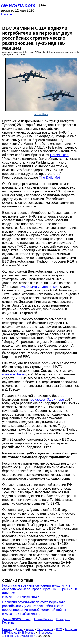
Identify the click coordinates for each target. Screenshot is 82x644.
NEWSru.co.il (11, 633)
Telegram (71, 629)
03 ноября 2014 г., (28, 597)
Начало (7, 629)
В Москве (29, 633)
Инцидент (63, 619)
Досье (19, 629)
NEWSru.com (18, 5)
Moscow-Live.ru (41, 114)
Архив (30, 629)
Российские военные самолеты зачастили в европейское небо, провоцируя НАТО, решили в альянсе (40, 589)
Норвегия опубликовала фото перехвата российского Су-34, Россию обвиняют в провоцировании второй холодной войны (34, 606)
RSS (59, 629)
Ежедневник (45, 629)
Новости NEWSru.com (20, 636)
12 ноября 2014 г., (28, 614)
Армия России (43, 619)
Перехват (8, 622)
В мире (7, 14)
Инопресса (45, 633)
